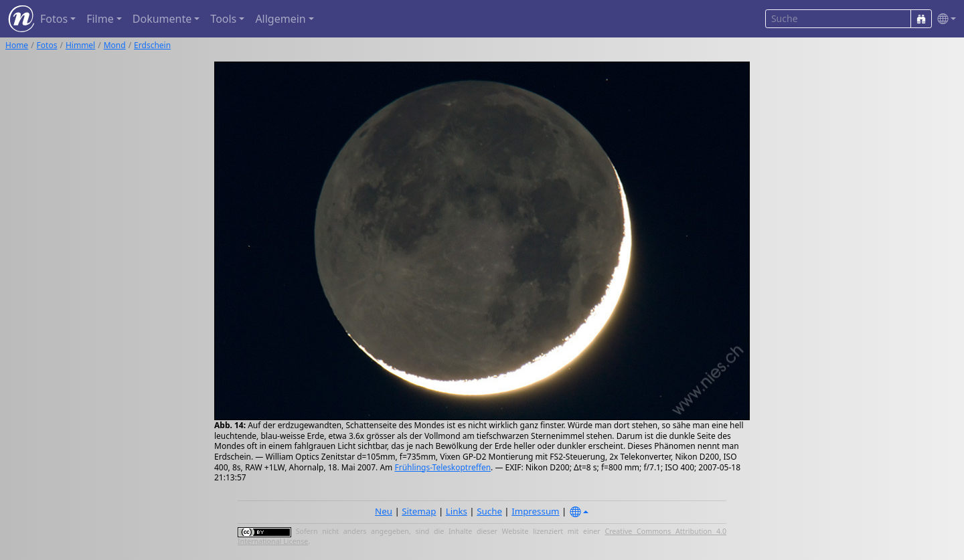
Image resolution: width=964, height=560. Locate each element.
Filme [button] (100, 19)
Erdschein (152, 45)
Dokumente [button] (162, 19)
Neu (384, 511)
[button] (944, 19)
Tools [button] (223, 19)
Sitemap (419, 511)
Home (17, 45)
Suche (489, 511)
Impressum (535, 511)
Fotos (47, 45)
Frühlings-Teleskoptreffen (443, 467)
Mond (115, 45)
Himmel (80, 45)
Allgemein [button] (280, 19)
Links (457, 511)
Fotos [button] (54, 19)
